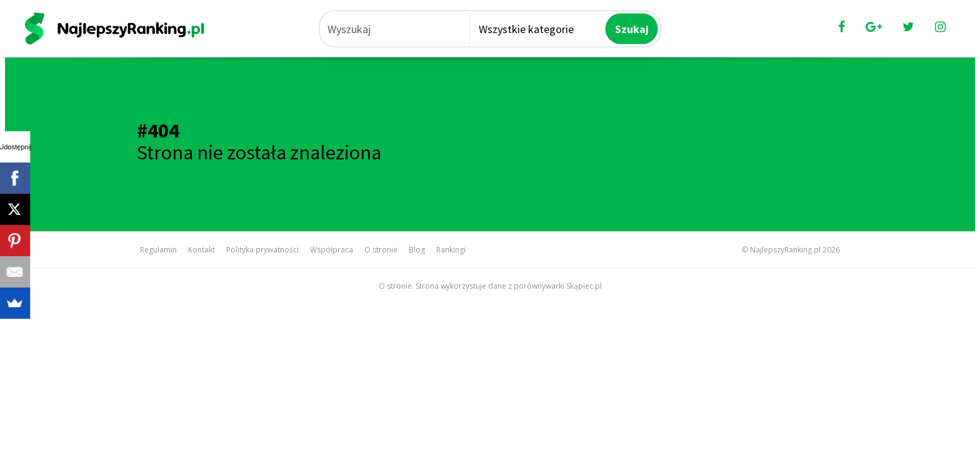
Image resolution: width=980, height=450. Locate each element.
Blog (417, 250)
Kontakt (202, 250)
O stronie (381, 250)
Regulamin (158, 250)
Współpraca (332, 250)
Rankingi (451, 250)
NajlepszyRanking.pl (785, 250)
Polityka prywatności (262, 250)
